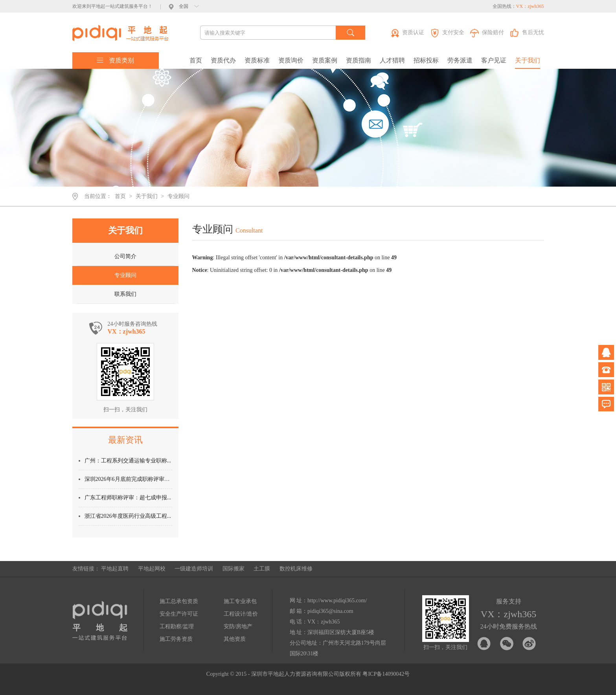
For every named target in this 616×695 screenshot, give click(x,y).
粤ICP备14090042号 (386, 674)
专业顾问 (178, 196)
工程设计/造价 (241, 614)
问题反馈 (606, 404)
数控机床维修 (296, 569)
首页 (196, 60)
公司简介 (125, 256)
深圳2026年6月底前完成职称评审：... (129, 479)
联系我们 (125, 294)
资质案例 (325, 60)
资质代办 (223, 60)
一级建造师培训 (194, 569)
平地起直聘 (115, 569)
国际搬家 (234, 569)
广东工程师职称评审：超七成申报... (128, 498)
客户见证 (494, 60)
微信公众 (606, 387)
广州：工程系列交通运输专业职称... (128, 461)
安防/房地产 (238, 626)
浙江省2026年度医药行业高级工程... (128, 516)
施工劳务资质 (176, 639)
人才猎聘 (392, 60)
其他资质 (235, 639)
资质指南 (359, 60)
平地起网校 (152, 569)
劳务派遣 (460, 60)
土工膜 (262, 569)
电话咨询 (606, 370)
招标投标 (426, 60)
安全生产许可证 (179, 614)
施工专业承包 (240, 601)
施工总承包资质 (179, 601)
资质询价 (291, 60)
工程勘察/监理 (177, 626)
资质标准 (257, 60)
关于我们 (528, 60)
